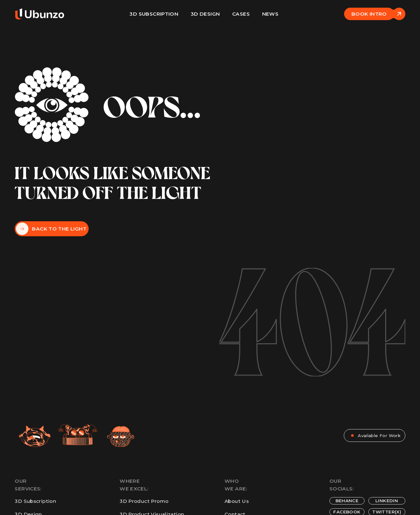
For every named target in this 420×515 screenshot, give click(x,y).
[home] (39, 14)
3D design (205, 14)
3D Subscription (154, 14)
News (270, 14)
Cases (241, 14)
